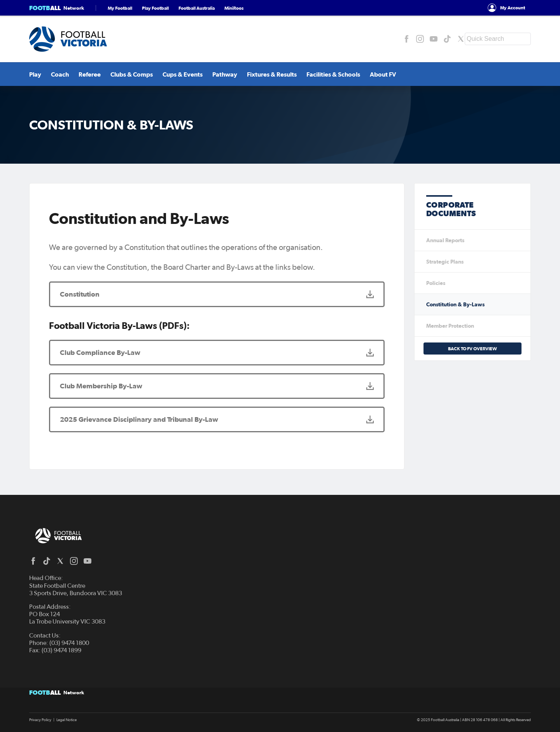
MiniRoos (234, 8)
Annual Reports (445, 240)
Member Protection (450, 326)
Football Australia (197, 8)
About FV (383, 74)
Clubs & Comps (132, 74)
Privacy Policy (40, 720)
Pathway (225, 74)
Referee (90, 74)
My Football (120, 8)
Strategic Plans (445, 262)
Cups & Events (183, 74)
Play (35, 74)
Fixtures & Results (272, 74)
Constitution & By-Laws (455, 304)
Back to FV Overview (472, 349)
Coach (60, 74)
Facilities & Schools (333, 74)
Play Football (155, 8)
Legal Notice (66, 720)
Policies (436, 283)
